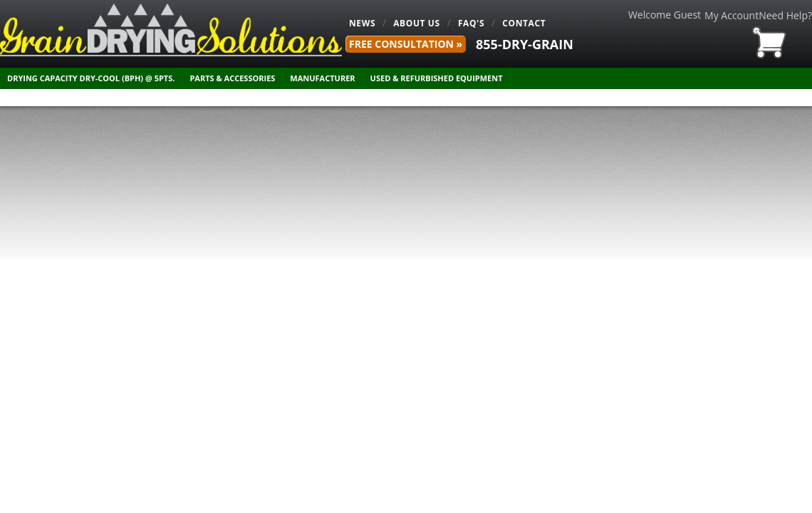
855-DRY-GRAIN (525, 44)
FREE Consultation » (406, 44)
